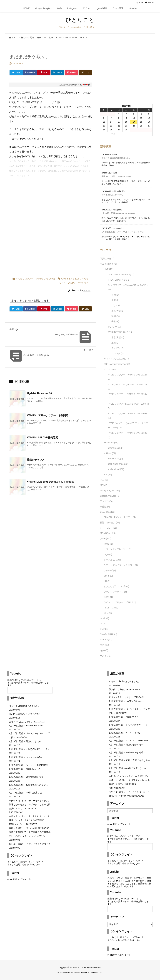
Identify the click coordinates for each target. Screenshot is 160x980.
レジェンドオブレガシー (117, 549)
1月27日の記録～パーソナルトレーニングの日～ (124, 232)
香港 (115, 321)
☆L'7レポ (115, 327)
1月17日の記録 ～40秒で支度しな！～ (28, 793)
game (106, 538)
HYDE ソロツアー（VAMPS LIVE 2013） (128, 396)
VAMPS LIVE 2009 (70, 279)
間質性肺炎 (107, 259)
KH (107, 581)
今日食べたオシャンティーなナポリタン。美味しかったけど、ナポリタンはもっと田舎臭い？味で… (30, 804)
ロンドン (117, 348)
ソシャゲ (110, 570)
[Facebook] (30, 72)
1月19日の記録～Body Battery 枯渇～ (27, 777)
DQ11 (108, 597)
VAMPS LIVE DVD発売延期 (42, 438)
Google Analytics (110, 496)
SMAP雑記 (107, 512)
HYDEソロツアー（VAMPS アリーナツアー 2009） (128, 425)
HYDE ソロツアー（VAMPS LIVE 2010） (128, 435)
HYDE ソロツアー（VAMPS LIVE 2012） (128, 377)
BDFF (108, 576)
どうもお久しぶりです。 (113, 195)
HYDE (43, 37)
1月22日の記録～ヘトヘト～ (23, 765)
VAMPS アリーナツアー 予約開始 (48, 415)
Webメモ (106, 640)
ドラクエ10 (112, 560)
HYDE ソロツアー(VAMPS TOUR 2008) (128, 406)
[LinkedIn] (58, 72)
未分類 (105, 507)
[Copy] (85, 72)
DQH (108, 554)
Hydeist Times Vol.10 (39, 393)
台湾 (116, 295)
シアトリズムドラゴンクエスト (121, 565)
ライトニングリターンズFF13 (120, 602)
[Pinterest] (44, 72)
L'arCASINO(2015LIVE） (122, 274)
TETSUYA (111, 443)
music (105, 618)
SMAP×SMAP (108, 634)
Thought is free (96, 972)
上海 (116, 300)
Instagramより (110, 491)
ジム (104, 480)
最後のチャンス (36, 460)
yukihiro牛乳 (115, 459)
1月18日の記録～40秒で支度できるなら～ (29, 785)
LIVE (109, 269)
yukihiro (110, 453)
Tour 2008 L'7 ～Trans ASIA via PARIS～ (128, 287)
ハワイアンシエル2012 (117, 359)
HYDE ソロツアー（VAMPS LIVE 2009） (71, 37)
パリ (116, 305)
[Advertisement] (51, 204)
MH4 (108, 613)
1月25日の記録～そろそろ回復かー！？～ (29, 749)
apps (104, 650)
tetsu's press (115, 448)
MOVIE (105, 485)
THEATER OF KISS (119, 280)
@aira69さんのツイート (19, 879)
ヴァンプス (83, 283)
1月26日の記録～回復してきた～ (25, 741)
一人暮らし (107, 656)
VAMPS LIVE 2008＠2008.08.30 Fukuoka (52, 482)
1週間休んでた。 (17, 824)
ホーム (14, 37)
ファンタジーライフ (115, 592)
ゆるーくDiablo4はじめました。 (116, 158)
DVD (105, 629)
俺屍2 (108, 544)
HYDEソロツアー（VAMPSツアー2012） (128, 387)
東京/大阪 (118, 311)
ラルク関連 (29, 37)
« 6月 (113, 134)
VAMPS (71, 283)
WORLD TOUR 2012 (120, 332)
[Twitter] (16, 72)
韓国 (116, 316)
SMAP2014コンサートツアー (120, 517)
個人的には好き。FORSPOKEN (116, 176)
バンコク (117, 353)
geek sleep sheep (118, 464)
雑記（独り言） (110, 522)
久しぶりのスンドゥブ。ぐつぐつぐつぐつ (30, 844)
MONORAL (108, 533)
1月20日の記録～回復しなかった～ (26, 769)
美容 (104, 645)
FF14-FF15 (111, 608)
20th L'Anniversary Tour (117, 364)
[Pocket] (71, 72)
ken (108, 475)
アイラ (87, 291)
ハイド (62, 283)
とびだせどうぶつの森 (116, 586)
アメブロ (107, 501)
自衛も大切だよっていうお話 (23, 828)
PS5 (11, 812)
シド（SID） (108, 528)
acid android (116, 469)
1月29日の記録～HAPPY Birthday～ (118, 213)
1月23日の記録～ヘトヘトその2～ (26, 757)
